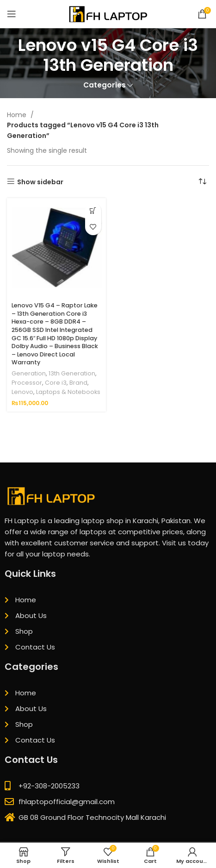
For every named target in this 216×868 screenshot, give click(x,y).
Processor (27, 383)
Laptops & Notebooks (68, 392)
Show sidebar (40, 182)
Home (18, 115)
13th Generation (72, 373)
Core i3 (56, 383)
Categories (105, 85)
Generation (29, 373)
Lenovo (22, 392)
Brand (78, 383)
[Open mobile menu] (12, 14)
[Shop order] (202, 182)
